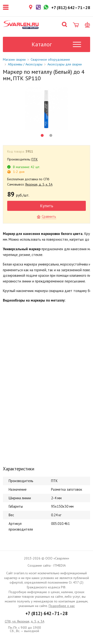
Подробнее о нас (62, 606)
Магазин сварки (14, 59)
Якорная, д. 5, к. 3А (39, 184)
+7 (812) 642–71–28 (47, 613)
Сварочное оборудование (50, 59)
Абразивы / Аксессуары (25, 64)
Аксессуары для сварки (65, 64)
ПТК (35, 159)
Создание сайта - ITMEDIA (47, 565)
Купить (47, 206)
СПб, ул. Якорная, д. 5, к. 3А (25, 621)
